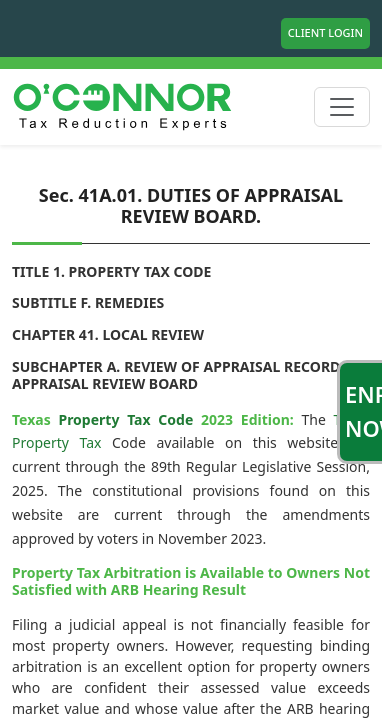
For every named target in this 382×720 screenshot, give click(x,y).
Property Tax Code (125, 419)
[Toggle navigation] (342, 107)
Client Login (325, 32)
